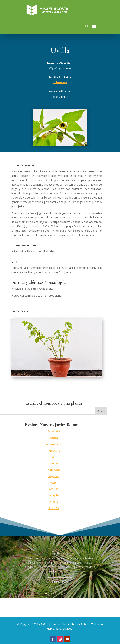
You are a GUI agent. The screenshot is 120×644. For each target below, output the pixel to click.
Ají (54, 457)
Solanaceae (60, 82)
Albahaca (54, 470)
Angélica (54, 476)
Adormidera (54, 444)
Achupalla (54, 431)
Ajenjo (54, 463)
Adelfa (54, 438)
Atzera (54, 502)
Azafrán (54, 508)
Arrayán (54, 495)
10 (74, 593)
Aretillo (54, 489)
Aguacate (54, 451)
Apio (54, 483)
